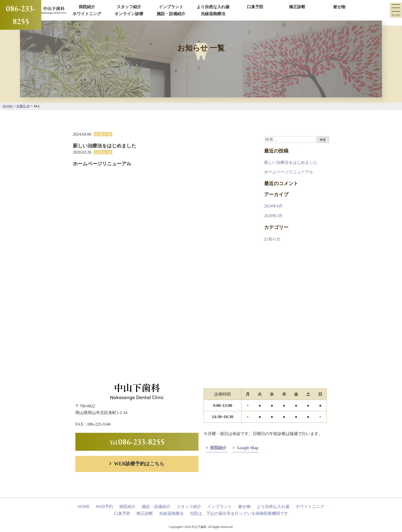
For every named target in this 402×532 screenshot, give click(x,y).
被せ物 (339, 7)
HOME (84, 506)
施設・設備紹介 (171, 14)
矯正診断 (297, 7)
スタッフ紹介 (129, 7)
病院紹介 (87, 7)
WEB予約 (105, 506)
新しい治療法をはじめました (291, 162)
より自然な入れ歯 (213, 7)
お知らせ (103, 134)
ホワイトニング (87, 14)
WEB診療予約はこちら (139, 464)
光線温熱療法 (213, 14)
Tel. (137, 442)
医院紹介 (218, 448)
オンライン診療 (129, 14)
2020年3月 (273, 216)
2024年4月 (273, 206)
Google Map (248, 448)
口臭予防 (255, 7)
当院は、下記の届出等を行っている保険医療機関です (239, 513)
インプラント (171, 7)
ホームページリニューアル (289, 172)
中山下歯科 (199, 527)
